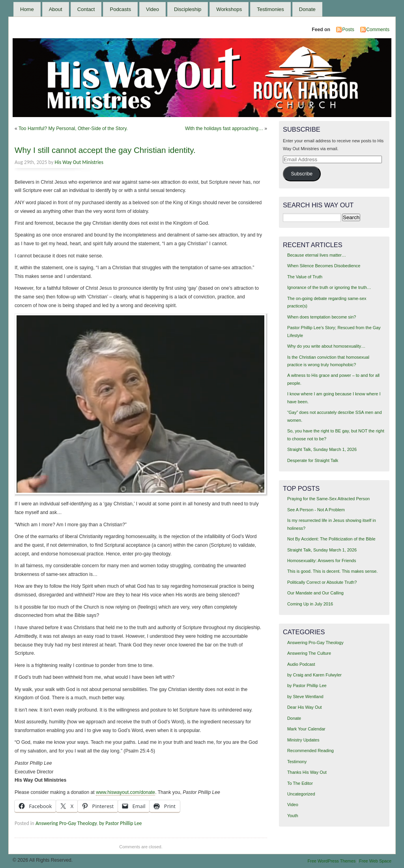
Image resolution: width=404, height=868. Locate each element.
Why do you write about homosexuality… (326, 346)
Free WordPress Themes (331, 861)
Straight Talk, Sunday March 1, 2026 (322, 449)
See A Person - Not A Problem (316, 510)
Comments (378, 30)
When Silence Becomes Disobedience (324, 266)
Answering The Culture (309, 653)
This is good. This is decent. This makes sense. (332, 571)
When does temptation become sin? (322, 317)
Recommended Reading (310, 751)
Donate (307, 9)
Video (152, 9)
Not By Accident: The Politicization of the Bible (331, 539)
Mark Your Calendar (306, 729)
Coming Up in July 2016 (310, 604)
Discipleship (188, 9)
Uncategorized (301, 794)
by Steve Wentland (305, 697)
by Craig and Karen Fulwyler (314, 675)
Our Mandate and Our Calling (315, 593)
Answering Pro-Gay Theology (66, 823)
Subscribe (302, 174)
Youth (293, 816)
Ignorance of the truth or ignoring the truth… (329, 287)
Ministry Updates (303, 740)
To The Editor (300, 783)
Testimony (297, 762)
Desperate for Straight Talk (313, 460)
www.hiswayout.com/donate (125, 792)
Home (27, 9)
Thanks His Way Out (307, 772)
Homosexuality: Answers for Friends (322, 561)
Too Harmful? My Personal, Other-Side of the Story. (73, 129)
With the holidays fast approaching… (224, 129)
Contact (86, 9)
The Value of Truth (305, 277)
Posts (348, 30)
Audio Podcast (301, 664)
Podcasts (120, 9)
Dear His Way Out (305, 707)
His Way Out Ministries (79, 162)
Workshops (229, 9)
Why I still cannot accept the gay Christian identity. (105, 150)
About (56, 9)
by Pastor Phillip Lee (120, 823)
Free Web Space (375, 861)
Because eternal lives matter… (317, 255)
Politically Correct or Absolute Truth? (322, 582)
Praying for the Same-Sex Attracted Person (328, 499)
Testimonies (270, 9)
